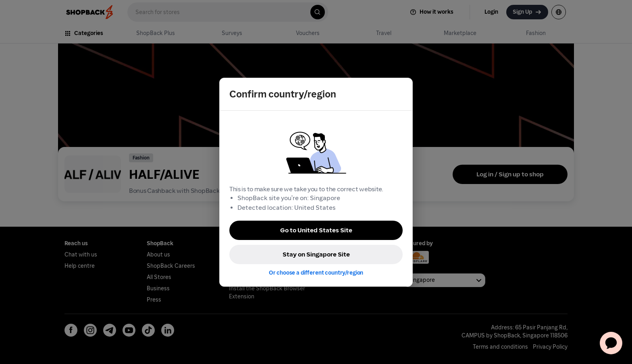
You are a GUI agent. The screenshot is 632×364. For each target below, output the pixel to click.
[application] (611, 343)
